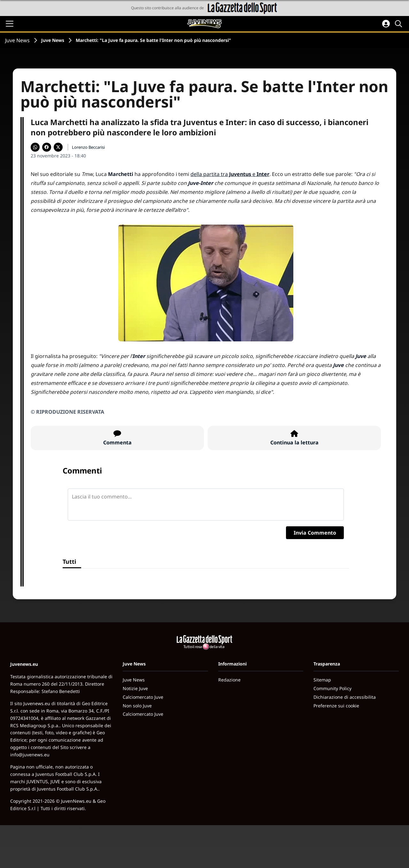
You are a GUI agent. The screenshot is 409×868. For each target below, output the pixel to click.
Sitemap (322, 680)
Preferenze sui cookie (336, 706)
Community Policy (332, 688)
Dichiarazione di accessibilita (345, 697)
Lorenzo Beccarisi (88, 147)
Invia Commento (315, 533)
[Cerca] (399, 24)
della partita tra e (230, 174)
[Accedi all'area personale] (386, 24)
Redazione (229, 680)
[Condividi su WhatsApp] (35, 147)
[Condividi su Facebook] (47, 147)
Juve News (17, 40)
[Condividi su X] (58, 147)
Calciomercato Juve (143, 697)
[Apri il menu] (10, 24)
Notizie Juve (135, 688)
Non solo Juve (137, 706)
